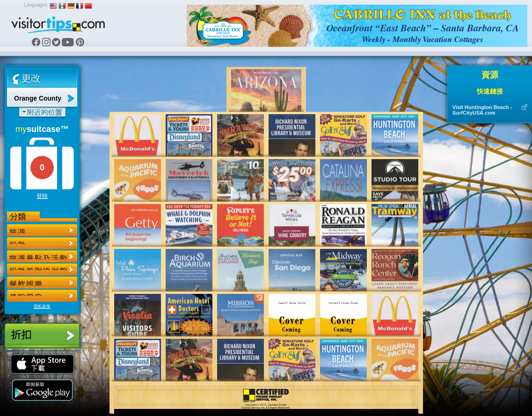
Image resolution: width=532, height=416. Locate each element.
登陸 (42, 196)
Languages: (36, 5)
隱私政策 (42, 307)
